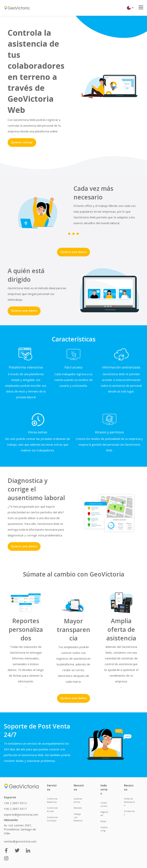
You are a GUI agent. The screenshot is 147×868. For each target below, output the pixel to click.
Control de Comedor (52, 818)
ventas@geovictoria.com (20, 841)
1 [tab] (69, 234)
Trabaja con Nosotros (78, 817)
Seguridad (104, 813)
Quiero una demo (74, 252)
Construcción (104, 804)
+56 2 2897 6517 (15, 808)
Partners (78, 807)
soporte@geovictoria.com (21, 814)
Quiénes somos (78, 800)
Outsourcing (104, 828)
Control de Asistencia (52, 800)
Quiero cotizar (21, 142)
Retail (103, 821)
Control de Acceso (52, 809)
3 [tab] (78, 234)
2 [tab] (73, 234)
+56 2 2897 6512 (15, 802)
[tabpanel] (67, 212)
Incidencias (129, 812)
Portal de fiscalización (129, 801)
